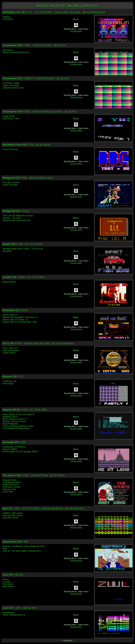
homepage (67, 640)
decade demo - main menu (76, 29)
